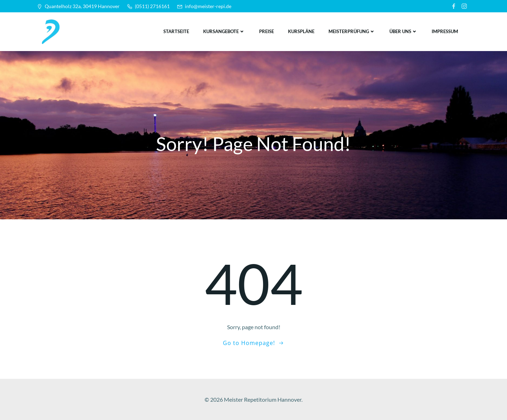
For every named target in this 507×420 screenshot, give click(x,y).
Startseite (176, 31)
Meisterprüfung (352, 31)
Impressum (445, 31)
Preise (267, 31)
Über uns (403, 31)
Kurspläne (301, 31)
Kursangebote (224, 31)
